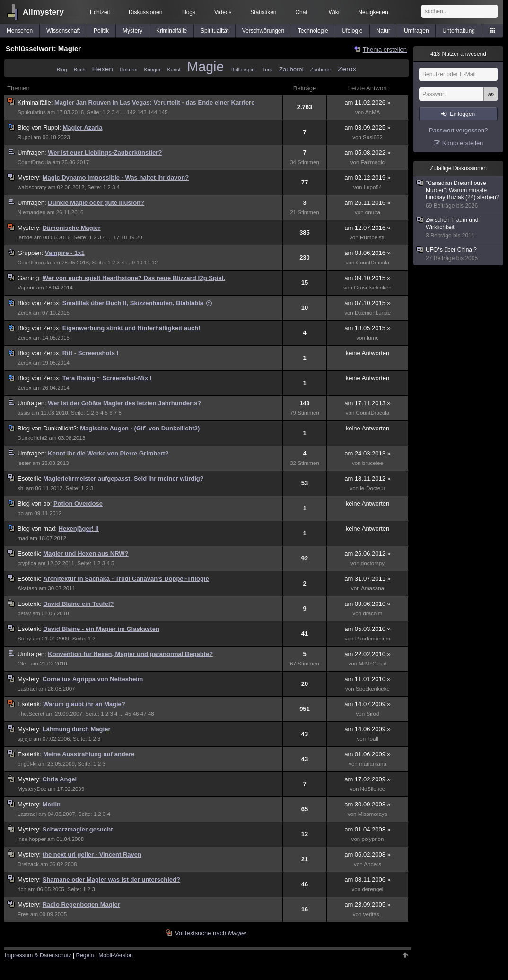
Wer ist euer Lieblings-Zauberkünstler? (105, 153)
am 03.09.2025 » (368, 127)
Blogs (188, 12)
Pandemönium (373, 639)
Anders (372, 864)
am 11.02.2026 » (368, 102)
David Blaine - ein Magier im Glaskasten (101, 629)
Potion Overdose (78, 503)
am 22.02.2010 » (368, 654)
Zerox (347, 69)
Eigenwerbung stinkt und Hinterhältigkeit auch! (131, 328)
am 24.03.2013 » (368, 453)
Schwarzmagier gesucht (78, 829)
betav (24, 613)
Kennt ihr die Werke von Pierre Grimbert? (108, 453)
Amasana (372, 588)
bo (21, 513)
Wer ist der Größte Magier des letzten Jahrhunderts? (124, 403)
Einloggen (462, 114)
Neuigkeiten (373, 12)
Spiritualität (215, 31)
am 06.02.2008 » (368, 854)
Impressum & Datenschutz (38, 955)
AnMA (373, 112)
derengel (372, 889)
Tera (267, 70)
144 (153, 112)
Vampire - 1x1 (65, 253)
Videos (223, 12)
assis (24, 413)
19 (132, 237)
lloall (372, 739)
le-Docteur (372, 488)
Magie (205, 67)
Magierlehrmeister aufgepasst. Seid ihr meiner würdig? (123, 478)
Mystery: (30, 178)
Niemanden (31, 212)
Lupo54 (373, 187)
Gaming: (30, 278)
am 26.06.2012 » (368, 554)
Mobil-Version (116, 955)
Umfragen (416, 31)
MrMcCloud (372, 664)
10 (139, 262)
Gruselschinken (373, 288)
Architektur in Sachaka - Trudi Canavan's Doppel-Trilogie (126, 579)
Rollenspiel (243, 70)
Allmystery (43, 12)
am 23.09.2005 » (368, 905)
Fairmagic (373, 162)
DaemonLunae (373, 313)
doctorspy (373, 563)
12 (155, 262)
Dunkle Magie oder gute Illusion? (96, 203)
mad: (38, 529)
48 (151, 714)
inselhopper (32, 839)
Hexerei (129, 70)
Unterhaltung (459, 31)
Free (23, 914)
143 (142, 112)
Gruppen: (31, 253)
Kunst (174, 70)
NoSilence (373, 789)
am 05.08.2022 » (368, 153)
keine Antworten (368, 353)
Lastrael (27, 689)
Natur (383, 31)
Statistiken (263, 12)
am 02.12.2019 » (368, 178)
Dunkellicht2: (49, 428)
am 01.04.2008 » (368, 829)
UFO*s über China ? (459, 254)
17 (117, 237)
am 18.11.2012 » (368, 478)
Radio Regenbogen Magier (81, 905)
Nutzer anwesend (458, 54)
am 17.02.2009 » (368, 779)
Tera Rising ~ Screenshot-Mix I (107, 378)
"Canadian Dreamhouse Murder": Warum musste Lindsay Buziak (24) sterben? (459, 195)
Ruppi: (40, 127)
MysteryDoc (32, 789)
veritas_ (373, 914)
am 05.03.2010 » (368, 629)
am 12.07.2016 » (368, 228)
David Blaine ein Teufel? (78, 604)
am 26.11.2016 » (368, 203)
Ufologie (352, 31)
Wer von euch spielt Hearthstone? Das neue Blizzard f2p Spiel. (134, 278)
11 (147, 262)
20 (139, 237)
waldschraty (32, 187)
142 (131, 112)
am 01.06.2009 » (368, 754)
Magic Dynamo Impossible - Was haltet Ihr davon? (116, 178)
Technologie (313, 31)
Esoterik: (30, 478)
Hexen (103, 69)
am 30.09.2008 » (368, 804)
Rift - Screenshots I (90, 353)
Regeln (85, 955)
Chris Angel (60, 779)
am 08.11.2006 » (368, 879)
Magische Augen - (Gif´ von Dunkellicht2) (140, 428)
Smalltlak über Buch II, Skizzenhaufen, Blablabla (137, 303)
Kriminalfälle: (36, 102)
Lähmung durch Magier (77, 729)
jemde (25, 237)
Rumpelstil (373, 237)
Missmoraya (373, 814)
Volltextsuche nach (211, 933)
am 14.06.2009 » (368, 729)
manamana (373, 764)
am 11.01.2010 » (368, 679)
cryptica (27, 563)
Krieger (152, 70)
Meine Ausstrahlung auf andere (89, 754)
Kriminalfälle (171, 31)
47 (144, 714)
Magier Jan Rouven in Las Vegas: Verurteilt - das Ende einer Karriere (154, 102)
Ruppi (25, 137)
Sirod (372, 714)
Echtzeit (100, 12)
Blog (62, 70)
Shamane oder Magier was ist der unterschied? (111, 879)
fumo (373, 338)
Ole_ (23, 664)
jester (24, 463)
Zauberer (321, 70)
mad (23, 538)
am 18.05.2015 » (368, 328)
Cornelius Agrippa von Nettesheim (93, 679)
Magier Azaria (82, 127)
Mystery (132, 31)
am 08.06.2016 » (368, 253)
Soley (24, 639)
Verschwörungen (263, 31)
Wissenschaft (63, 31)
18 (124, 237)
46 (136, 714)
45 (128, 714)
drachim (372, 613)
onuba (373, 212)
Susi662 (373, 137)
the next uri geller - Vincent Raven (92, 854)
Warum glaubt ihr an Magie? (84, 704)
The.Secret (31, 714)
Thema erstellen (385, 49)
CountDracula (34, 162)
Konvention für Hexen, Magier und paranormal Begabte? (130, 654)
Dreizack (28, 864)
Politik (101, 31)
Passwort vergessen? (458, 130)
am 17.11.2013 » (368, 403)
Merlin (52, 804)
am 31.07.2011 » (368, 579)
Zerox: (40, 303)
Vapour (26, 288)
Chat (301, 12)
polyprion (372, 839)
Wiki (334, 12)
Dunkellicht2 (32, 438)
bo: (35, 503)
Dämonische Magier (72, 228)
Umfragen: (33, 153)
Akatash (27, 588)
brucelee (373, 463)
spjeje (25, 739)
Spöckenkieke (373, 689)
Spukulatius (32, 112)
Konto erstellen (463, 143)
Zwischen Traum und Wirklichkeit (459, 228)
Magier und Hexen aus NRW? (86, 554)
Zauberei (291, 69)
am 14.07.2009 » (368, 704)
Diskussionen (145, 12)
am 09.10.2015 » (368, 278)
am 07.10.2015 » (368, 303)
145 (163, 112)
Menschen (20, 31)
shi (21, 488)
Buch (80, 70)
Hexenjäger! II (79, 529)
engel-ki (27, 764)
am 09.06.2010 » (368, 604)
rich (22, 889)
